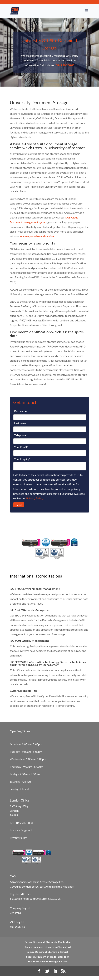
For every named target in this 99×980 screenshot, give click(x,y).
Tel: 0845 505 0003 (21, 823)
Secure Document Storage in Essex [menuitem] (48, 961)
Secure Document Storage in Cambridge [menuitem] (48, 942)
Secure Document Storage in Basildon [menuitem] (48, 957)
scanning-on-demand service (37, 236)
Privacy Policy (35, 498)
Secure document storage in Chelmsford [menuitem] (48, 947)
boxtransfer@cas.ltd (22, 830)
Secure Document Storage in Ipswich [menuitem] (48, 952)
